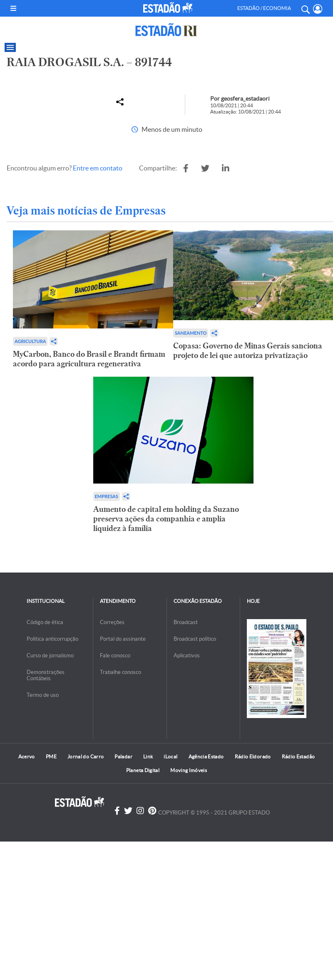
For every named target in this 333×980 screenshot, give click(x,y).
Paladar (123, 757)
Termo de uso (43, 695)
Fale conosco (115, 655)
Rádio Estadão (298, 757)
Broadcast (186, 622)
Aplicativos (187, 655)
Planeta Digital (143, 770)
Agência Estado (206, 757)
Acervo (27, 757)
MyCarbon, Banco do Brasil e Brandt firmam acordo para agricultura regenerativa (89, 359)
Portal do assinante (123, 639)
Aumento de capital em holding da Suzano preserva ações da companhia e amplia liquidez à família (166, 519)
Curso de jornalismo (50, 655)
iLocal (170, 757)
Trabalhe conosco (121, 672)
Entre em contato (98, 168)
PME (51, 757)
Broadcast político (195, 639)
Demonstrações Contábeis (46, 675)
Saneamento (191, 333)
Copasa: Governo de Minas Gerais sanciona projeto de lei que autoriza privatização (248, 351)
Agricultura (30, 341)
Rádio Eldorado (253, 757)
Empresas (107, 496)
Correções (112, 622)
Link (148, 757)
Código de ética (45, 622)
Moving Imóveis (189, 770)
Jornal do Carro (86, 757)
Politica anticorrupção (52, 639)
